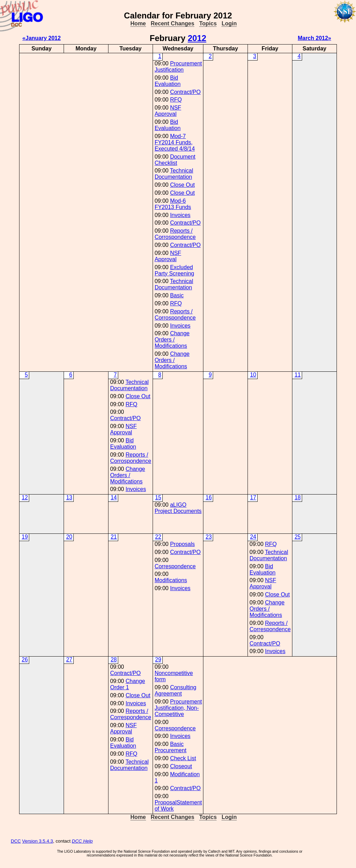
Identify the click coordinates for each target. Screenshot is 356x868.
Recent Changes (173, 23)
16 (209, 497)
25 (298, 537)
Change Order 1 (128, 684)
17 (253, 497)
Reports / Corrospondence (175, 234)
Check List (183, 758)
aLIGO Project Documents (178, 508)
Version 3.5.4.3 (38, 841)
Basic (177, 295)
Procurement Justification (178, 67)
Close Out (182, 185)
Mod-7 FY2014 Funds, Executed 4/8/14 (175, 142)
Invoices (180, 215)
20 (69, 537)
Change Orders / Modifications (172, 340)
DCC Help (82, 841)
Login (229, 23)
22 (158, 537)
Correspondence (175, 566)
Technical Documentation (174, 174)
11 (298, 375)
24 (253, 537)
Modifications (171, 580)
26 (25, 660)
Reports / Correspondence (270, 626)
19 (25, 537)
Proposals (182, 544)
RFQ (176, 100)
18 (298, 497)
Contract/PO (185, 92)
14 (114, 497)
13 (69, 497)
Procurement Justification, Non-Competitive (178, 708)
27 (69, 660)
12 (25, 497)
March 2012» (314, 38)
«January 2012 (41, 38)
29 (158, 660)
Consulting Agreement (176, 690)
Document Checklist (175, 160)
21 (114, 537)
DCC (16, 841)
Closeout (181, 766)
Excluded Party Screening (175, 270)
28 (114, 660)
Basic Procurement (171, 747)
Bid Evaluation (168, 81)
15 (158, 497)
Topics (208, 23)
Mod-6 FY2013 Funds (173, 204)
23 (209, 537)
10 (253, 375)
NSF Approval (168, 111)
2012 (197, 38)
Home (138, 23)
